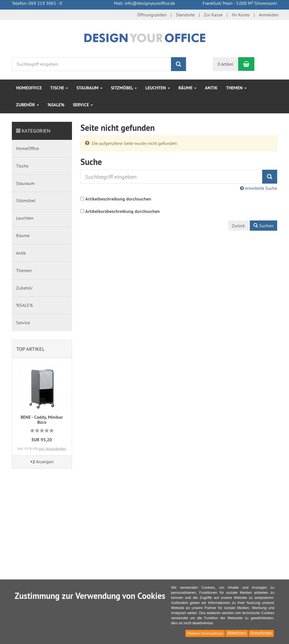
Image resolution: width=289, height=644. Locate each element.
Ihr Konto (241, 15)
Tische (59, 88)
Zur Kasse (213, 15)
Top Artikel (30, 349)
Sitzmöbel (124, 88)
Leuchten (158, 88)
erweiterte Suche (259, 188)
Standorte (185, 15)
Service (83, 105)
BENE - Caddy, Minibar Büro (42, 420)
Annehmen (261, 633)
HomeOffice (29, 88)
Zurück (238, 226)
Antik (211, 88)
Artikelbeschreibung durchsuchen (118, 199)
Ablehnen (237, 633)
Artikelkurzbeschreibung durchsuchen (122, 211)
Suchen (263, 226)
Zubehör (28, 105)
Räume (187, 88)
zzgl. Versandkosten (52, 448)
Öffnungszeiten (152, 15)
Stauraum (89, 88)
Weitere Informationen (205, 633)
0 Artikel (225, 64)
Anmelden (269, 15)
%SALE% (56, 105)
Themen (236, 88)
